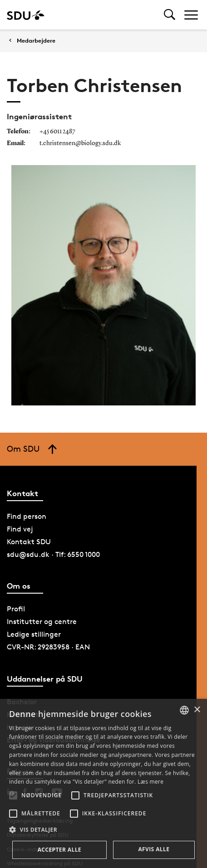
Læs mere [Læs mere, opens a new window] (150, 782)
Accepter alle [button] (59, 850)
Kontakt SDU (29, 542)
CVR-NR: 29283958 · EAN (48, 647)
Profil (16, 609)
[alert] (103, 783)
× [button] (197, 710)
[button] (13, 795)
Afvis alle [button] (154, 849)
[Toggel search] (170, 15)
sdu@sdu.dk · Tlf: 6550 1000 (53, 554)
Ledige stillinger (34, 634)
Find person (27, 516)
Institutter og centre (42, 622)
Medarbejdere (36, 41)
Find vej (20, 529)
